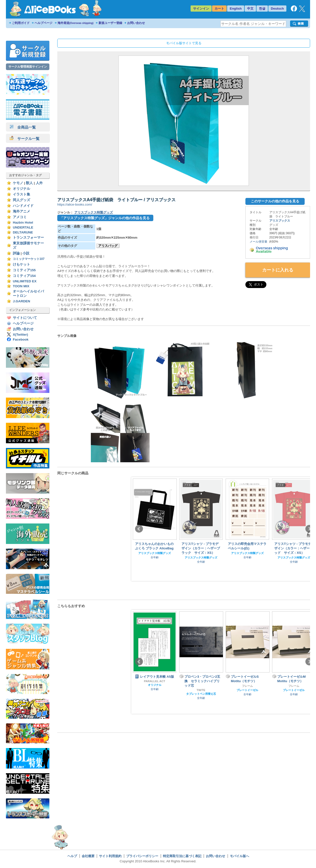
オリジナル (21, 189)
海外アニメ (21, 211)
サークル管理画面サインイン (28, 67)
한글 (262, 9)
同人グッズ (21, 200)
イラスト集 (21, 194)
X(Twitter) (20, 335)
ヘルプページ (43, 23)
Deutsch (277, 9)
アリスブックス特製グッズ (94, 212)
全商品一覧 (23, 127)
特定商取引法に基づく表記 (182, 856)
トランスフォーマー (28, 238)
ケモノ (18, 183)
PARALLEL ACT (155, 681)
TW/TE (201, 690)
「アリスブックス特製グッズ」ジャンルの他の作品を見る (105, 218)
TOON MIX (21, 286)
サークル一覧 (25, 139)
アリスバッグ (108, 246)
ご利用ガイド (21, 23)
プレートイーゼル (247, 690)
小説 (26, 253)
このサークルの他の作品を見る (275, 201)
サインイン (201, 9)
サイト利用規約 (110, 856)
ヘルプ (72, 856)
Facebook (21, 339)
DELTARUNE (23, 232)
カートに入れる (278, 270)
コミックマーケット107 (29, 259)
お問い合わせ (136, 23)
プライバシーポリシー (142, 856)
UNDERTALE (23, 227)
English (236, 9)
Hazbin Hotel (23, 222)
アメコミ (20, 217)
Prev (139, 529)
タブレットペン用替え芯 (201, 694)
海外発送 (76, 23)
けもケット (21, 264)
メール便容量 (258, 242)
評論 (16, 253)
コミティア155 (24, 270)
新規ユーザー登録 (110, 23)
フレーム (247, 686)
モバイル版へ (239, 856)
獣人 (29, 183)
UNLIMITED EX (25, 281)
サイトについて (25, 318)
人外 (39, 183)
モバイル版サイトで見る (184, 43)
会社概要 (88, 856)
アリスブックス (280, 221)
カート (219, 9)
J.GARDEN (21, 301)
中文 (250, 9)
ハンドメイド (23, 206)
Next (309, 529)
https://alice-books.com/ (75, 204)
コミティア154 (24, 276)
